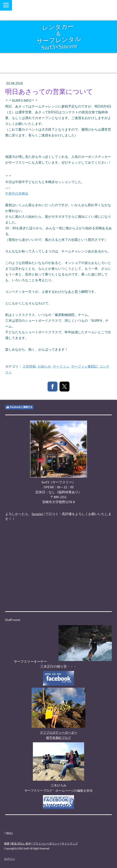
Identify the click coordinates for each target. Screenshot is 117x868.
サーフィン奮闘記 (84, 366)
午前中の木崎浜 (17, 193)
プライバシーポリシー (46, 843)
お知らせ (44, 366)
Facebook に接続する (19, 407)
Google (37, 514)
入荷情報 (29, 366)
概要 (7, 843)
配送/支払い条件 (21, 843)
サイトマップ (70, 843)
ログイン (10, 859)
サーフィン (61, 366)
